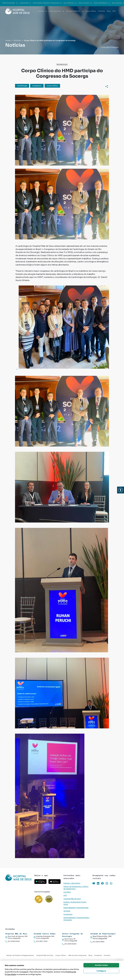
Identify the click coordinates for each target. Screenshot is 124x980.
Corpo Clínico (91, 11)
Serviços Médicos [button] (75, 11)
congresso (37, 86)
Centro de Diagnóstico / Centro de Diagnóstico (76, 888)
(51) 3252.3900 (97, 942)
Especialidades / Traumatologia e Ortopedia (76, 919)
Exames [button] (42, 11)
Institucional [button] (10, 3)
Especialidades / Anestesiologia (76, 908)
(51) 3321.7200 (41, 941)
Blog (109, 11)
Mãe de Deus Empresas (77, 955)
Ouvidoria (98, 955)
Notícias (101, 11)
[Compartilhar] (107, 86)
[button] (121, 490)
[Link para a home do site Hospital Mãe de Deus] (18, 877)
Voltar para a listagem (110, 47)
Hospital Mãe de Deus (72, 899)
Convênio (67, 892)
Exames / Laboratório (72, 883)
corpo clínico (52, 86)
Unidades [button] (25, 3)
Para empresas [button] (102, 3)
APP (114, 11)
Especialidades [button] (56, 11)
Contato (107, 955)
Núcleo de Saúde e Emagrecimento (20, 955)
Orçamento (68, 914)
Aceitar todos (101, 965)
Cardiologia (22, 86)
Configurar (101, 971)
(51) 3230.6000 (13, 941)
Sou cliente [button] (85, 3)
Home (8, 40)
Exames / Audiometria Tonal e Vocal (75, 903)
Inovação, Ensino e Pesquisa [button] (47, 3)
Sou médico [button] (70, 3)
